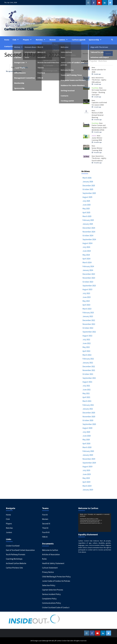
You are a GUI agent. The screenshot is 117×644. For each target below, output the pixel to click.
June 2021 (87, 390)
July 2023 (86, 293)
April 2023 (86, 305)
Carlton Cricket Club (19, 29)
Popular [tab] (93, 61)
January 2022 (88, 363)
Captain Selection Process (53, 590)
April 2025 (86, 212)
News (93, 67)
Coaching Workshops (14, 559)
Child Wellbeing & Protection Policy (56, 577)
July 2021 (86, 386)
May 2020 (86, 440)
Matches (41, 40)
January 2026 (88, 182)
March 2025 (87, 216)
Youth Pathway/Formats (16, 554)
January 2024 (88, 270)
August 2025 (87, 197)
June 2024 (87, 251)
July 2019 (86, 470)
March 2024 (87, 262)
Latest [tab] (85, 61)
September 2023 (89, 286)
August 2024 (87, 243)
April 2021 (86, 397)
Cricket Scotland (13, 546)
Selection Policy (49, 585)
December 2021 (89, 366)
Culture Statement (50, 568)
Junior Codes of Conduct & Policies (56, 581)
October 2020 (88, 420)
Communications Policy (52, 603)
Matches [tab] (103, 61)
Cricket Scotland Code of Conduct (56, 607)
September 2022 (89, 332)
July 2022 (86, 340)
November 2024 (89, 232)
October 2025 (88, 189)
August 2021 (87, 382)
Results (25, 67)
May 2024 (86, 255)
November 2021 (89, 370)
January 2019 (88, 490)
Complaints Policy (49, 599)
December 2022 (89, 320)
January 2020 (88, 455)
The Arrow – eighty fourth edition (99, 159)
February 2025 (88, 220)
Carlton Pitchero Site (14, 568)
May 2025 (86, 209)
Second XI (46, 524)
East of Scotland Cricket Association (20, 550)
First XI (45, 515)
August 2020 (87, 428)
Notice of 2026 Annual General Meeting (98, 115)
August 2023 (87, 289)
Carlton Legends (79, 40)
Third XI (45, 528)
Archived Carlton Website (16, 563)
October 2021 (88, 374)
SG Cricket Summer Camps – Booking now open (99, 92)
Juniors (64, 40)
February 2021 (88, 405)
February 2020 (88, 451)
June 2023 (87, 297)
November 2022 (89, 324)
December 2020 (89, 413)
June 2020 (87, 436)
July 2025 (86, 201)
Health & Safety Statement (53, 563)
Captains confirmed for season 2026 (99, 104)
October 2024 (88, 236)
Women (53, 40)
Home (7, 40)
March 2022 (87, 355)
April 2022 (86, 351)
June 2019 (87, 474)
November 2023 (89, 278)
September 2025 (89, 193)
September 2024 (89, 239)
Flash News (95, 88)
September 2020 (89, 424)
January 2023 (88, 316)
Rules (44, 559)
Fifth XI (45, 537)
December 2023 (89, 274)
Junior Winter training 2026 (97, 139)
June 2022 (87, 343)
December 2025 (89, 186)
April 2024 (86, 259)
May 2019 (86, 478)
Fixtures (14, 67)
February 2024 (88, 266)
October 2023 (88, 282)
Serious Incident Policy (51, 594)
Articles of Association (51, 554)
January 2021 (88, 409)
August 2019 (87, 467)
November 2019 (89, 459)
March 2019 (87, 486)
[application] (95, 523)
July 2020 (86, 432)
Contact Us (9, 46)
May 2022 (86, 347)
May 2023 (86, 301)
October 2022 (88, 328)
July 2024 (86, 247)
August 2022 (87, 336)
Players (28, 40)
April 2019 (86, 482)
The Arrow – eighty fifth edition (99, 81)
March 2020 (87, 447)
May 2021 (86, 393)
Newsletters (100, 78)
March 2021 (87, 401)
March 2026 (87, 178)
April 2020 (86, 444)
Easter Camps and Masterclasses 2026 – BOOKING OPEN (100, 128)
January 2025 (88, 224)
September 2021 (89, 378)
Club (16, 40)
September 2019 (89, 463)
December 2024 (89, 228)
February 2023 (88, 313)
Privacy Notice (48, 572)
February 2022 (88, 359)
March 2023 (87, 309)
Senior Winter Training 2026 (97, 149)
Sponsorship (96, 40)
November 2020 (89, 417)
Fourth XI (46, 532)
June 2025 (87, 205)
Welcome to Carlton (50, 550)
